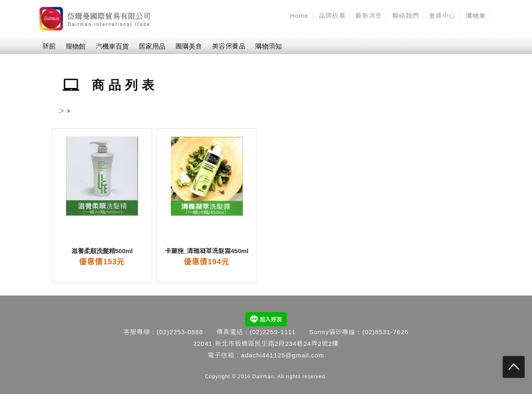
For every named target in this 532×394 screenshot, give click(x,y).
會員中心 (442, 16)
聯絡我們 (406, 16)
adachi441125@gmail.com (283, 355)
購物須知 (268, 46)
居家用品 (152, 46)
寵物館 (76, 46)
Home (299, 16)
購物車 (476, 16)
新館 (49, 46)
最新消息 (369, 16)
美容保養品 (229, 46)
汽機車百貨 (112, 46)
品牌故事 (332, 16)
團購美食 (189, 46)
